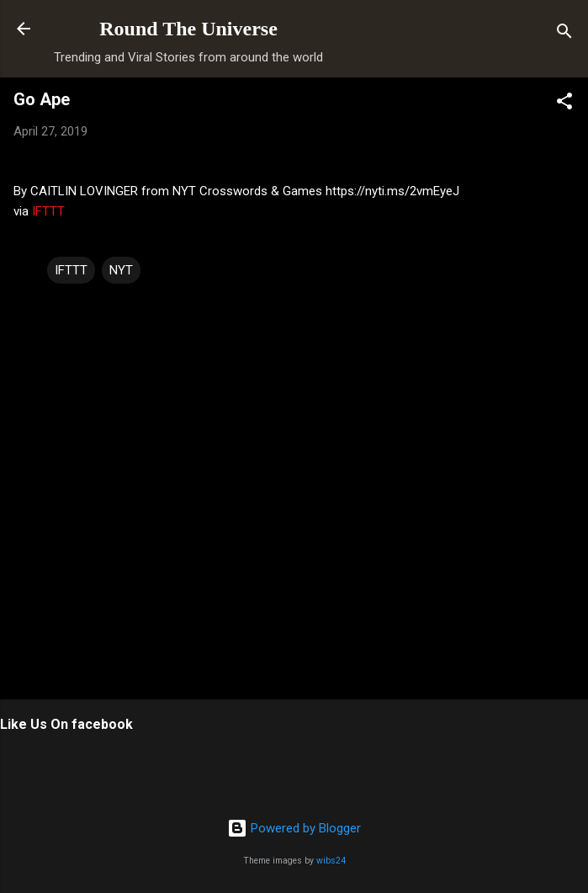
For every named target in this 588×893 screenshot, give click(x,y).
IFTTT (48, 211)
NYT (121, 270)
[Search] (564, 34)
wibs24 (331, 861)
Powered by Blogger (294, 828)
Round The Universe (188, 29)
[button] (564, 104)
